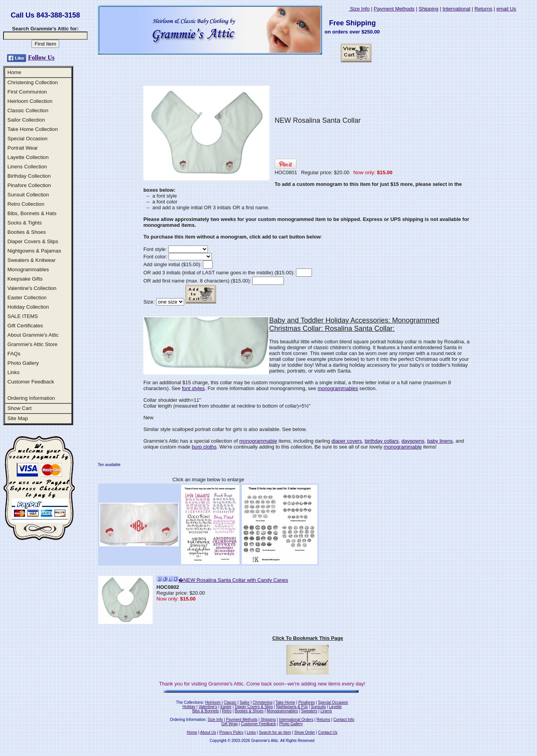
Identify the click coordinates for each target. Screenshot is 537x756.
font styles (193, 388)
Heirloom (213, 702)
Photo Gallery (23, 363)
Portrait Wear (23, 148)
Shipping (429, 9)
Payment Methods (394, 9)
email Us (506, 9)
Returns (484, 9)
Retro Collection (26, 204)
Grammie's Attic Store (32, 344)
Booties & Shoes (27, 232)
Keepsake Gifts (25, 279)
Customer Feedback (31, 382)
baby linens (440, 441)
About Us (208, 732)
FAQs (14, 354)
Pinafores (306, 702)
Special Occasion (27, 139)
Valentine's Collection (32, 288)
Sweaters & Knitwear (32, 260)
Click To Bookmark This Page (308, 638)
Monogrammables (28, 269)
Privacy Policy (231, 732)
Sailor (245, 702)
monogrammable (258, 441)
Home (14, 72)
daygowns (413, 441)
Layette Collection (28, 157)
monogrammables (338, 388)
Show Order (304, 732)
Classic (230, 702)
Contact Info (344, 720)
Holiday (189, 707)
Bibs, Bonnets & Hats (32, 213)
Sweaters (309, 711)
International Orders (296, 720)
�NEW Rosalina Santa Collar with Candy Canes (222, 580)
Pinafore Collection (29, 185)
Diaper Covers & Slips (33, 241)
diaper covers (347, 441)
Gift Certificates (25, 326)
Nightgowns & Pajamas (34, 251)
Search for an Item (275, 732)
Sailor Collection (26, 120)
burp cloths (204, 447)
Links (13, 372)
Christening (263, 702)
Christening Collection (33, 82)
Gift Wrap (230, 724)
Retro (227, 711)
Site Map (18, 418)
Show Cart (19, 408)
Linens (326, 711)
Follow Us (41, 57)
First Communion (27, 92)
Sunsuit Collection (28, 195)
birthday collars (381, 441)
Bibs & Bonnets (206, 711)
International (456, 9)
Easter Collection (27, 298)
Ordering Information (31, 398)
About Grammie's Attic (33, 335)
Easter (226, 707)
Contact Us (328, 732)
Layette (335, 707)
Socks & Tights (25, 223)
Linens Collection (27, 167)
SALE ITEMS (23, 316)
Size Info (359, 9)
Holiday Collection (28, 307)
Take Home (285, 702)
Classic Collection (28, 110)
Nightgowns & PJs (292, 707)
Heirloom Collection (30, 101)
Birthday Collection (29, 176)
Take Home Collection (33, 129)
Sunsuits (318, 707)
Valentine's (208, 707)
